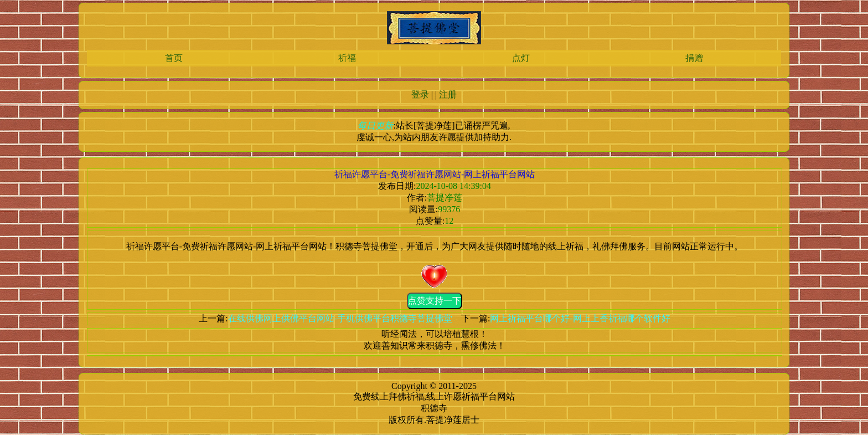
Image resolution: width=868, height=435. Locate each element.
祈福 (347, 58)
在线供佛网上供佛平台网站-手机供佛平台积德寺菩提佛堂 (340, 318)
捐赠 (694, 58)
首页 (174, 58)
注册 (448, 94)
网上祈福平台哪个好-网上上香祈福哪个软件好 (580, 318)
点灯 (521, 58)
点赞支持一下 (435, 301)
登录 (420, 94)
